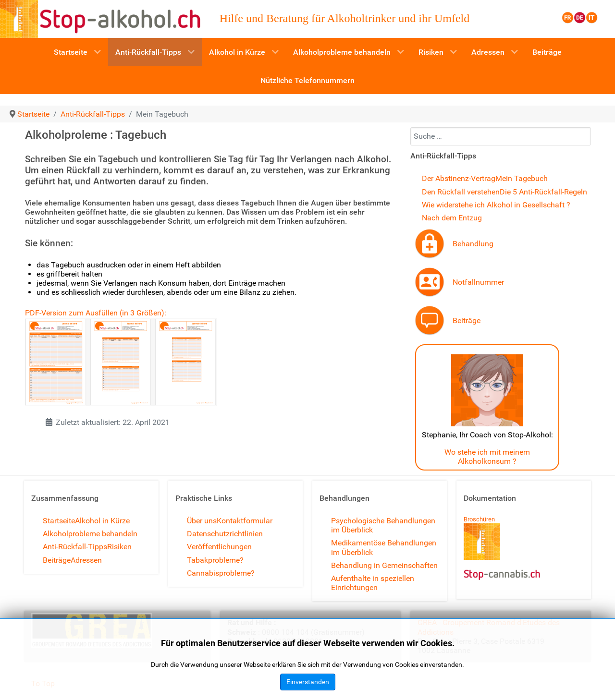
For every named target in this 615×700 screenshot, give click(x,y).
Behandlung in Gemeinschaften (384, 565)
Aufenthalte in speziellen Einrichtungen (373, 583)
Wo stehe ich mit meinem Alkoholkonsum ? (487, 457)
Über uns (202, 521)
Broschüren (479, 519)
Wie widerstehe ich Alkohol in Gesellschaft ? (496, 205)
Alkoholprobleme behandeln (90, 534)
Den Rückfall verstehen (461, 192)
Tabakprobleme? (215, 560)
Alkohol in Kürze (102, 521)
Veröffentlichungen (219, 547)
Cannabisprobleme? (221, 573)
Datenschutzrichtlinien (225, 534)
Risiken (119, 547)
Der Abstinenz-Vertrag (459, 178)
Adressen (86, 560)
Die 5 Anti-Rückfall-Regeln (543, 192)
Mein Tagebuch (522, 178)
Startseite (59, 521)
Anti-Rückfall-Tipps (75, 547)
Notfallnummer (478, 282)
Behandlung (473, 244)
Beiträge (467, 320)
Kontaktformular (245, 521)
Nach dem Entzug (452, 218)
